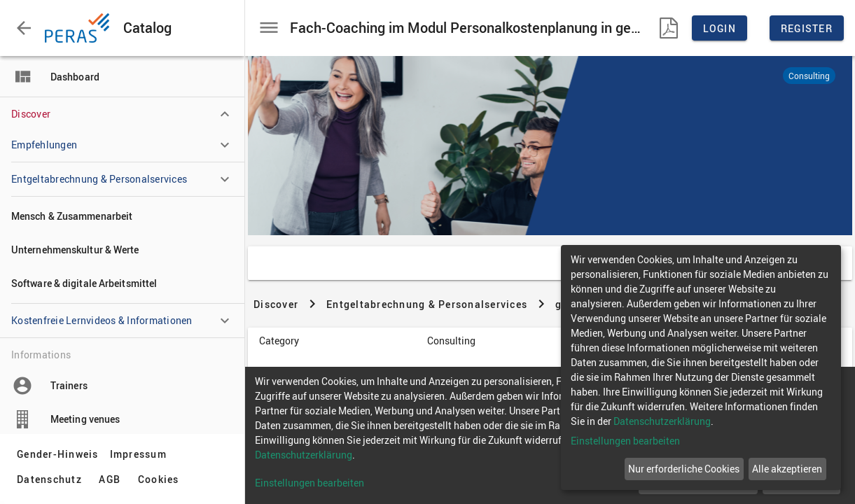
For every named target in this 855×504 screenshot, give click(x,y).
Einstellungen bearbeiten (625, 441)
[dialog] (701, 367)
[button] (24, 28)
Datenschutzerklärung (662, 421)
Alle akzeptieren (787, 469)
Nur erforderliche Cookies (684, 469)
